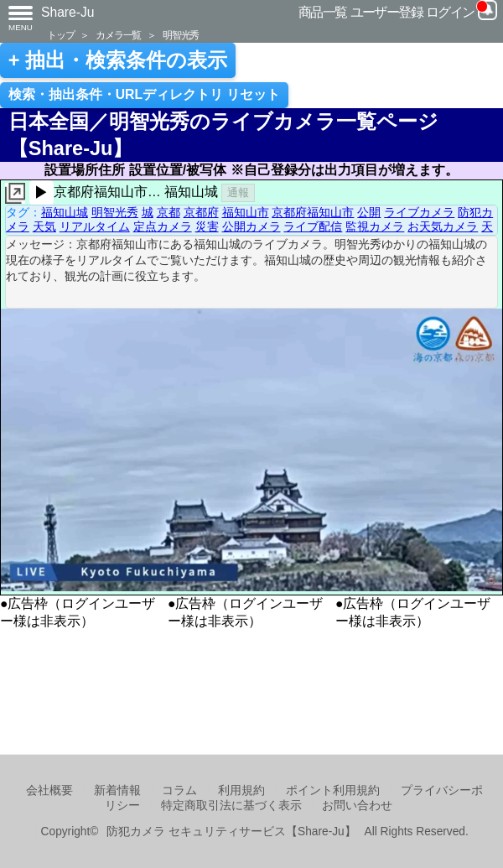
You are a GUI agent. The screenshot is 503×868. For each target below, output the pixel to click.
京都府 (201, 212)
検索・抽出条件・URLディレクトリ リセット (145, 94)
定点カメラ (163, 226)
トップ (60, 35)
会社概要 (49, 790)
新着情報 (117, 790)
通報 (238, 192)
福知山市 (246, 212)
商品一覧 (323, 12)
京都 (169, 212)
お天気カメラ (443, 226)
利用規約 (241, 790)
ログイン (450, 12)
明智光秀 (181, 35)
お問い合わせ (357, 806)
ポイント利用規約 (333, 790)
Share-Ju (68, 12)
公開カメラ (251, 226)
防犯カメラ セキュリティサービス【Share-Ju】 (231, 832)
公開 (369, 212)
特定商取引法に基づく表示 (231, 806)
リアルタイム (95, 226)
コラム (179, 790)
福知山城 (65, 212)
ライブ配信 (313, 226)
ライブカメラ (419, 212)
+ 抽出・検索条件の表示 (118, 60)
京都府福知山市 (313, 212)
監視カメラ (375, 226)
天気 (44, 226)
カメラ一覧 (118, 35)
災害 (207, 226)
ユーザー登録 (387, 12)
